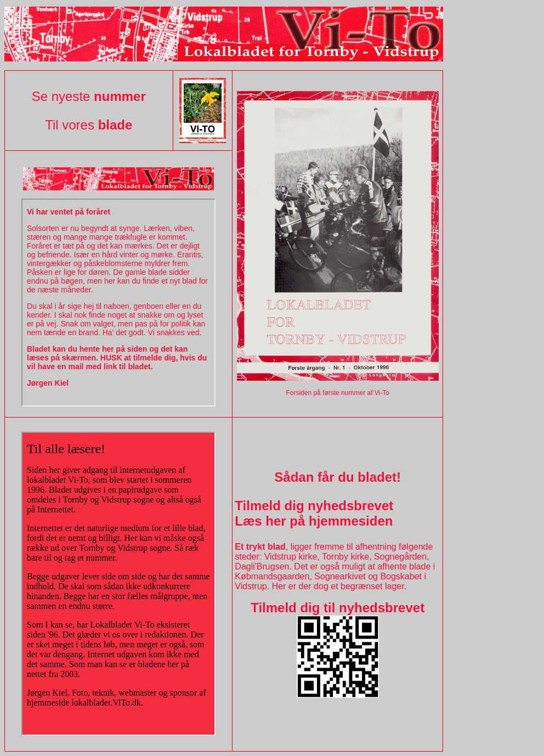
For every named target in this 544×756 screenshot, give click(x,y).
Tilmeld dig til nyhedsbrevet (338, 608)
